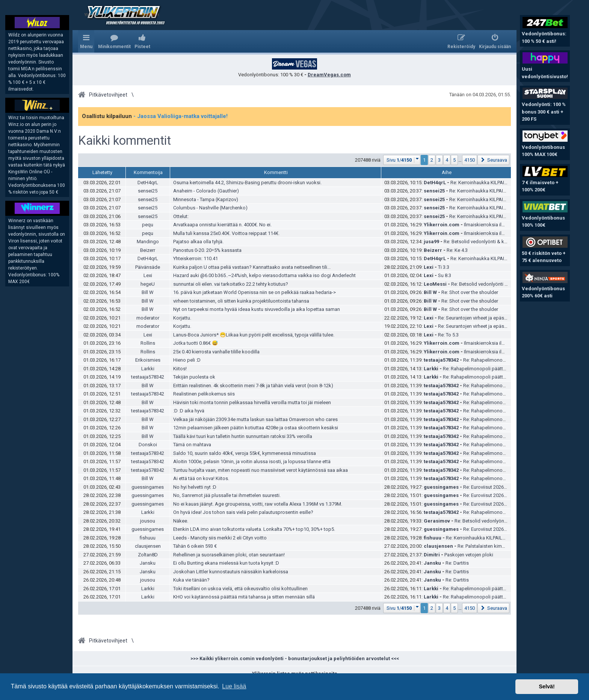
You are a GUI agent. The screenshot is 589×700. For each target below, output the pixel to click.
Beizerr (148, 250)
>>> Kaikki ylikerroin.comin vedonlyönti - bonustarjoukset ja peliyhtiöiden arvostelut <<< (295, 658)
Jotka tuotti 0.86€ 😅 (196, 343)
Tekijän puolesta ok (194, 377)
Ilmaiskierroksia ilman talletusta (498, 225)
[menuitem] (114, 41)
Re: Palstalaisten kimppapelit (489, 546)
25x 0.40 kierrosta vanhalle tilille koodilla (216, 352)
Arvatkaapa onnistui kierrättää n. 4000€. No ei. (222, 225)
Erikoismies (148, 360)
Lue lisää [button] (234, 686)
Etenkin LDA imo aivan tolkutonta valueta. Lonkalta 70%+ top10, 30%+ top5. (254, 529)
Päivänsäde (148, 267)
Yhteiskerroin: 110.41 (196, 258)
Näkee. (181, 521)
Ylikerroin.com (442, 225)
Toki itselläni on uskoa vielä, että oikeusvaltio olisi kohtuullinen (240, 589)
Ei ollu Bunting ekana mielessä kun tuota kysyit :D (226, 563)
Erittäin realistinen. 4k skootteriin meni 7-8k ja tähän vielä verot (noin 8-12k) (253, 386)
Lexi (429, 267)
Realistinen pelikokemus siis (204, 394)
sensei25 (148, 191)
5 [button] (454, 160)
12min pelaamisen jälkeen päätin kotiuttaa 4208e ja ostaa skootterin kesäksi (256, 428)
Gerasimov (437, 521)
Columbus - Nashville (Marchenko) (210, 208)
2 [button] (432, 160)
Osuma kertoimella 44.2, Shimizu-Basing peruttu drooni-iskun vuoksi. (247, 183)
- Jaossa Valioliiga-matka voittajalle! (180, 116)
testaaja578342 (441, 360)
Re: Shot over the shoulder (470, 292)
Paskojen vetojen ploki (469, 555)
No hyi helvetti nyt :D (195, 487)
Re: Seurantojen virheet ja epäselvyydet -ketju (486, 318)
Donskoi (148, 445)
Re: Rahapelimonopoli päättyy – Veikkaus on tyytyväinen (504, 369)
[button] (402, 160)
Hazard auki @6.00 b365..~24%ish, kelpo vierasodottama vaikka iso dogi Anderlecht (264, 275)
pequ (148, 225)
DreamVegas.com (329, 75)
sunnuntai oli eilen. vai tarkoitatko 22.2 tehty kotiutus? (231, 284)
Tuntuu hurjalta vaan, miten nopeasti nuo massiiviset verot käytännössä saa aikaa (261, 470)
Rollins (148, 343)
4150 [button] (470, 160)
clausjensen (148, 546)
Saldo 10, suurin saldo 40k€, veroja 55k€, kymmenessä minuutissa (245, 453)
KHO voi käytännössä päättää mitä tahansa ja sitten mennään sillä (244, 597)
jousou (148, 521)
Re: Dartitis (457, 563)
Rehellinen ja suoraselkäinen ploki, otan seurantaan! (229, 555)
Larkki (148, 369)
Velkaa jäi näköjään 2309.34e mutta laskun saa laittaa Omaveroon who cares (255, 419)
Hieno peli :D (187, 360)
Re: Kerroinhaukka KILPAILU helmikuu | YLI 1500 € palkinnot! (510, 538)
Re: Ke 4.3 (457, 250)
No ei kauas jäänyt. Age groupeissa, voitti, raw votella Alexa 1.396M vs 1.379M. (258, 504)
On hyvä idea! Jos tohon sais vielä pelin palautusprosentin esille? (243, 512)
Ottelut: (181, 216)
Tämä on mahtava (192, 445)
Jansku (148, 563)
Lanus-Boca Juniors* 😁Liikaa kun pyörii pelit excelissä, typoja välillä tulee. (254, 335)
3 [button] (439, 160)
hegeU (148, 284)
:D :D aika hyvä (189, 411)
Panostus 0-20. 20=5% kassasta (207, 250)
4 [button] (447, 160)
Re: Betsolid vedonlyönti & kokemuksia (486, 242)
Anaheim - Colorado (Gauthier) (206, 191)
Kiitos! (180, 369)
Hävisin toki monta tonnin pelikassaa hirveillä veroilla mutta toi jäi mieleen (252, 402)
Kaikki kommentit (125, 141)
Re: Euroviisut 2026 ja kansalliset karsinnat (509, 487)
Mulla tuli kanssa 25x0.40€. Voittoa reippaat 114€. (226, 233)
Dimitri (432, 555)
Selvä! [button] (547, 686)
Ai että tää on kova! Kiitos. (201, 478)
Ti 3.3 (444, 267)
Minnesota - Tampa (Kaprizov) (206, 199)
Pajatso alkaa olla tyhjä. (198, 242)
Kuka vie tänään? (191, 580)
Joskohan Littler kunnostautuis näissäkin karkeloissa (231, 572)
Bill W (148, 292)
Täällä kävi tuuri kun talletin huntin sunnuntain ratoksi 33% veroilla (243, 436)
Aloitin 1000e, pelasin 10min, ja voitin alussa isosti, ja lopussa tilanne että (252, 461)
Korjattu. (182, 318)
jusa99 (431, 242)
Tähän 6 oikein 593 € (195, 546)
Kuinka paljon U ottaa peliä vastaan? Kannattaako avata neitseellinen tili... (252, 267)
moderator (148, 318)
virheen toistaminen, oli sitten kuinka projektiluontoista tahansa (241, 301)
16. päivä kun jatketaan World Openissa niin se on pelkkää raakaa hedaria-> (254, 292)
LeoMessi (435, 284)
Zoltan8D (148, 555)
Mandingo (148, 242)
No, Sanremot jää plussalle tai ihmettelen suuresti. (227, 495)
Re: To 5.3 (448, 335)
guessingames (148, 487)
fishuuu (148, 538)
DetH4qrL (148, 183)
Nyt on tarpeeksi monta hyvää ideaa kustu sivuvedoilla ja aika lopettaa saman (257, 309)
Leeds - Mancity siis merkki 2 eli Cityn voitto (220, 538)
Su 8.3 (445, 275)
